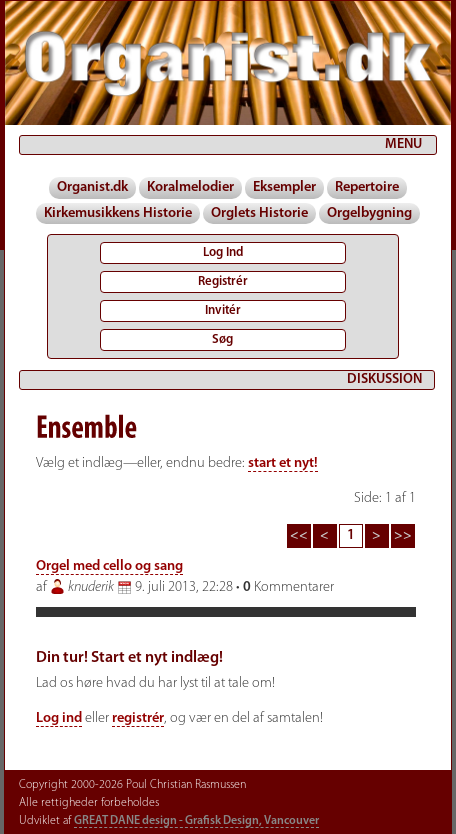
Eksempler (284, 187)
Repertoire (367, 187)
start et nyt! (283, 463)
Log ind (59, 718)
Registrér (223, 281)
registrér (138, 718)
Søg (222, 339)
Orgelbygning (369, 213)
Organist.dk (92, 187)
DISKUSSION (384, 379)
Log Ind (223, 252)
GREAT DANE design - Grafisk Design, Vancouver (196, 821)
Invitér (223, 310)
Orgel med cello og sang (109, 566)
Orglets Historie (259, 213)
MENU (403, 144)
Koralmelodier (190, 187)
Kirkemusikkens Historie (118, 213)
